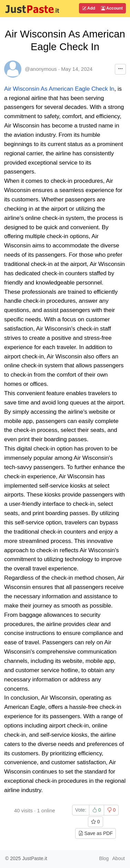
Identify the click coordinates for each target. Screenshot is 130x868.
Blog (104, 858)
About (118, 858)
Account (112, 8)
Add (89, 8)
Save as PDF (96, 833)
